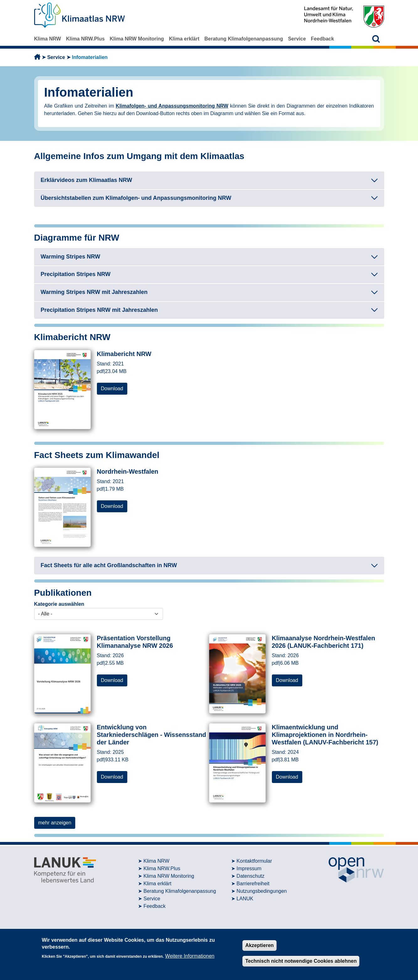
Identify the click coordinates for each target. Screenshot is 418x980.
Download (112, 389)
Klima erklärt (184, 39)
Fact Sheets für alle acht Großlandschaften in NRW (109, 565)
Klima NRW (48, 39)
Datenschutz (250, 876)
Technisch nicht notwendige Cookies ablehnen (301, 961)
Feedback (322, 39)
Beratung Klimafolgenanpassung (244, 39)
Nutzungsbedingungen (262, 891)
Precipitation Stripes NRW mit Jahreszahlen (99, 310)
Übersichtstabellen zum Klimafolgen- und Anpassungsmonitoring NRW (136, 198)
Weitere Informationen (190, 956)
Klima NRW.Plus (85, 39)
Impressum (249, 868)
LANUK (245, 899)
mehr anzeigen (55, 823)
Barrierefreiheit (253, 884)
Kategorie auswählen (59, 604)
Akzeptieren (259, 945)
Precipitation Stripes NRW (76, 274)
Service (297, 39)
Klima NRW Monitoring (137, 39)
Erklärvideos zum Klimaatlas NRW (87, 180)
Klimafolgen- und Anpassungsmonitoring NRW (172, 106)
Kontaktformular (254, 861)
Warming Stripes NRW (71, 257)
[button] (376, 39)
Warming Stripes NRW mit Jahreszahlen (94, 292)
